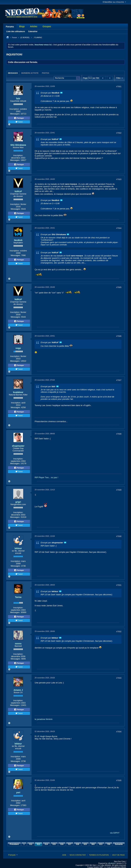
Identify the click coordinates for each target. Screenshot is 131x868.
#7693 (119, 678)
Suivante (119, 844)
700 (109, 844)
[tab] (13, 73)
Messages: (15, 114)
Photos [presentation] (45, 73)
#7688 (119, 434)
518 (78, 844)
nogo (18, 348)
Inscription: (15, 109)
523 (85, 844)
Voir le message (61, 93)
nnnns (18, 644)
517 (70, 844)
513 (38, 844)
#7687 (119, 380)
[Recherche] (67, 78)
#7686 (119, 336)
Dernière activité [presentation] (30, 73)
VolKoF (18, 191)
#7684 (119, 228)
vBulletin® (112, 863)
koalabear (18, 392)
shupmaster (18, 446)
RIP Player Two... (43, 477)
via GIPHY (115, 833)
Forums (10, 27)
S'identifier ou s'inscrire (114, 2)
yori (18, 792)
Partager (19, 118)
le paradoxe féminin (44, 719)
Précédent (14, 844)
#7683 (119, 179)
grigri (18, 502)
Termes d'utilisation (99, 855)
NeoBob (18, 240)
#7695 (119, 780)
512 (31, 844)
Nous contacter (78, 855)
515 (54, 844)
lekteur (18, 548)
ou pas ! (55, 477)
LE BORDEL (25, 37)
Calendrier (33, 31)
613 (101, 844)
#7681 (119, 87)
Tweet (19, 122)
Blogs (22, 26)
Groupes (47, 26)
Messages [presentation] (13, 73)
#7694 (119, 732)
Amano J (18, 690)
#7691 (119, 585)
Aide (64, 855)
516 (62, 844)
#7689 (119, 490)
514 (46, 844)
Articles (34, 26)
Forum (14, 37)
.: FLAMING (37, 37)
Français (13, 855)
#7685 (119, 287)
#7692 (119, 632)
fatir (18, 99)
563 (93, 844)
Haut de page (118, 855)
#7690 (119, 536)
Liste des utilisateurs (16, 31)
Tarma (18, 597)
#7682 (119, 133)
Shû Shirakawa (18, 145)
